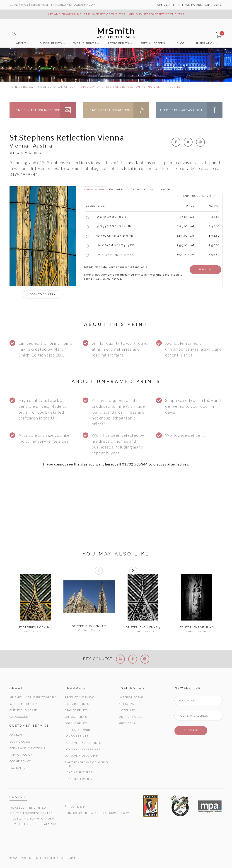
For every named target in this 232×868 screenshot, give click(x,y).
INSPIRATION (205, 43)
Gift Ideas (127, 724)
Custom (150, 189)
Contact (16, 735)
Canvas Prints (76, 717)
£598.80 (214, 245)
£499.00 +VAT (186, 245)
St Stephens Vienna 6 (197, 628)
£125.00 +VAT (186, 226)
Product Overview (79, 697)
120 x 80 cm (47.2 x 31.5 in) (115, 245)
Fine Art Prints (77, 704)
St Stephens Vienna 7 (89, 626)
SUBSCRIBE (191, 731)
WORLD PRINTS (85, 43)
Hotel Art (127, 710)
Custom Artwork (78, 730)
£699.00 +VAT (186, 255)
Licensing (166, 189)
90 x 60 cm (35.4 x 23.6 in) (115, 236)
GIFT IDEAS (213, 5)
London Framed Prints (83, 743)
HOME (14, 87)
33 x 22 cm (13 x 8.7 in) (112, 217)
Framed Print (118, 189)
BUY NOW (205, 270)
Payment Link (20, 768)
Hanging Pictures (79, 772)
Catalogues (19, 717)
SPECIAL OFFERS (153, 43)
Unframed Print (95, 189)
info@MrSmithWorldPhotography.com (63, 5)
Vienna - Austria (35, 632)
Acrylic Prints (76, 724)
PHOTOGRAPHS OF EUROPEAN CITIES (47, 87)
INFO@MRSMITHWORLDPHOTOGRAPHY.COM (99, 813)
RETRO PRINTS (118, 43)
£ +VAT (187, 217)
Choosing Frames (78, 779)
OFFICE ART (166, 5)
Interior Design (132, 697)
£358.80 (214, 236)
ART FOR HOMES (190, 5)
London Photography (82, 756)
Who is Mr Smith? (23, 704)
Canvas (136, 189)
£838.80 (214, 255)
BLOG (181, 43)
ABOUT (21, 43)
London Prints (76, 736)
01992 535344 (19, 5)
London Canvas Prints (82, 750)
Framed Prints (76, 710)
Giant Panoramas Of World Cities (86, 764)
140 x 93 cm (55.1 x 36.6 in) (115, 255)
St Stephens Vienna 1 (35, 628)
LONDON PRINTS (50, 43)
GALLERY (43, 295)
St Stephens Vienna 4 (143, 628)
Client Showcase (23, 710)
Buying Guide (20, 742)
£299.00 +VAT (186, 236)
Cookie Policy (20, 761)
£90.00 (215, 217)
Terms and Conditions (27, 748)
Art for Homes (131, 717)
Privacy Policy (21, 755)
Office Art (128, 704)
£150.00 (214, 226)
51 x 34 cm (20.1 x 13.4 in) (114, 226)
